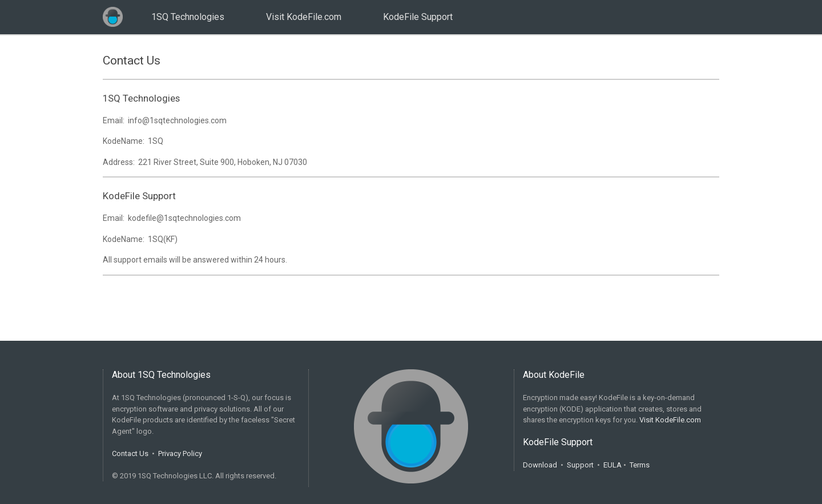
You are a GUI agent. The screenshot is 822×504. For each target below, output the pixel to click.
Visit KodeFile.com (304, 17)
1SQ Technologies (188, 17)
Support (580, 465)
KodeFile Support (418, 17)
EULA (613, 465)
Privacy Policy (180, 453)
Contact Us (130, 453)
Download (540, 465)
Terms (640, 465)
